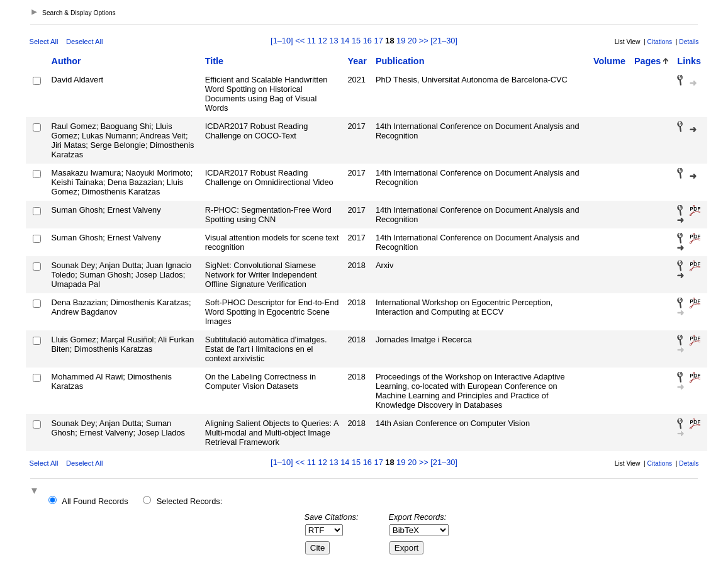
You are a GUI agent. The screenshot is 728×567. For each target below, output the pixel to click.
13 (333, 41)
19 (401, 41)
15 (356, 41)
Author (66, 61)
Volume (609, 61)
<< (300, 41)
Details (689, 42)
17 (379, 41)
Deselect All (84, 42)
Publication (400, 61)
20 (412, 41)
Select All (44, 42)
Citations (660, 42)
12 (323, 41)
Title (214, 61)
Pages (647, 61)
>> (424, 41)
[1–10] (283, 41)
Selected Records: (190, 501)
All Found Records (95, 501)
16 (367, 41)
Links (689, 61)
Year (357, 61)
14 (345, 41)
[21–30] (444, 41)
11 (311, 41)
